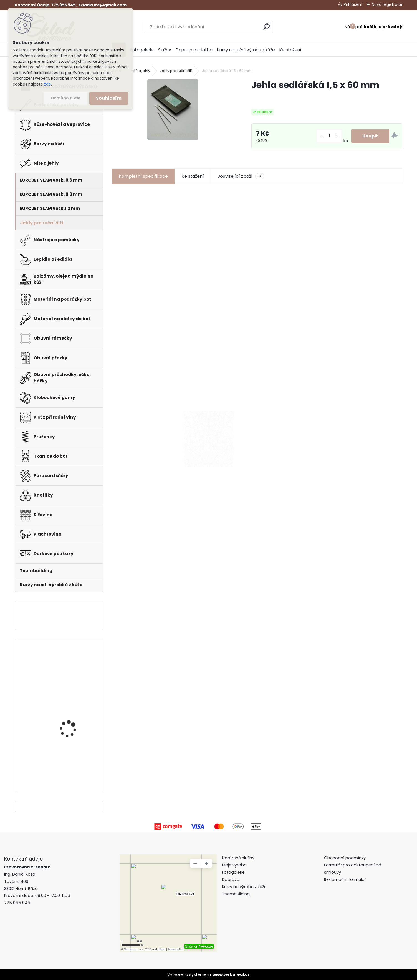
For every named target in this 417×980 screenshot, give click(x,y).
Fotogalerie (142, 50)
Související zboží (241, 176)
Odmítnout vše (65, 98)
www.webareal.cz (231, 974)
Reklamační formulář (345, 879)
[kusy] (329, 136)
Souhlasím (109, 98)
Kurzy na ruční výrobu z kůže (246, 50)
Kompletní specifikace (143, 176)
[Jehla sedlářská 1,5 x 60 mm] (173, 110)
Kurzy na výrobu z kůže (244, 887)
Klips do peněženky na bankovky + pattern (72, 710)
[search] (266, 27)
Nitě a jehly (141, 71)
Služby (165, 50)
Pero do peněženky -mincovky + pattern (71, 664)
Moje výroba (234, 865)
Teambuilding (236, 894)
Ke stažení (290, 50)
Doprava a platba (194, 50)
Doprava (231, 879)
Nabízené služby (238, 858)
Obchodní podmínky (345, 858)
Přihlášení (353, 4)
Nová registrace (387, 4)
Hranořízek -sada (68, 757)
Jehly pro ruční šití (176, 71)
